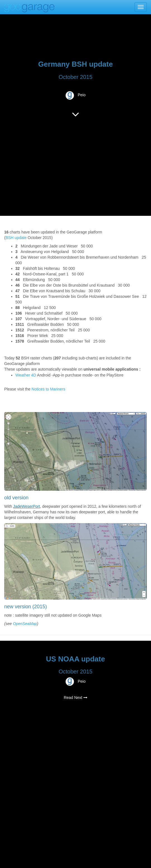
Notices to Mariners (48, 389)
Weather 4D (26, 375)
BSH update (16, 238)
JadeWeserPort (27, 506)
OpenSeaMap (25, 624)
